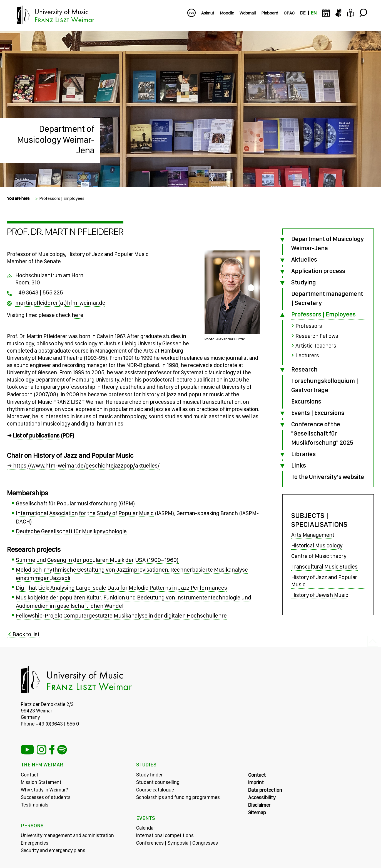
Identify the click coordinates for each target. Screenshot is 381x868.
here (78, 315)
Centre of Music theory (319, 556)
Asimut (208, 13)
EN (314, 13)
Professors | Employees (62, 198)
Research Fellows (317, 336)
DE (303, 13)
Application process (318, 271)
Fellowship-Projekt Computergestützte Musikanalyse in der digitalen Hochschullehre (121, 615)
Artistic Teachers (316, 345)
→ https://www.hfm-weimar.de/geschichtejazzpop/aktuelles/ (83, 465)
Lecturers (307, 355)
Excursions (306, 401)
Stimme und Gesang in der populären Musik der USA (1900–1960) (97, 560)
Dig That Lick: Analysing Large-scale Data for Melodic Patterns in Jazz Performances (121, 588)
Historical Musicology (317, 545)
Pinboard (270, 13)
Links (299, 465)
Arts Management (313, 535)
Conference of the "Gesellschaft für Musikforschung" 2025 (322, 433)
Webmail (248, 13)
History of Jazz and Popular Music (324, 581)
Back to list (26, 634)
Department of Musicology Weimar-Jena (56, 140)
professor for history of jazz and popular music (166, 394)
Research (304, 369)
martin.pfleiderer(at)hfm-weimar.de (60, 303)
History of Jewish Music (320, 595)
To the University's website (328, 476)
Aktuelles (304, 259)
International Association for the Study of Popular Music (85, 513)
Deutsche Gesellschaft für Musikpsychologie (71, 531)
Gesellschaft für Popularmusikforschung (66, 503)
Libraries (303, 453)
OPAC (289, 13)
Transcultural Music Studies (324, 566)
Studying (304, 282)
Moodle (227, 13)
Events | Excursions (318, 412)
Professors (309, 326)
